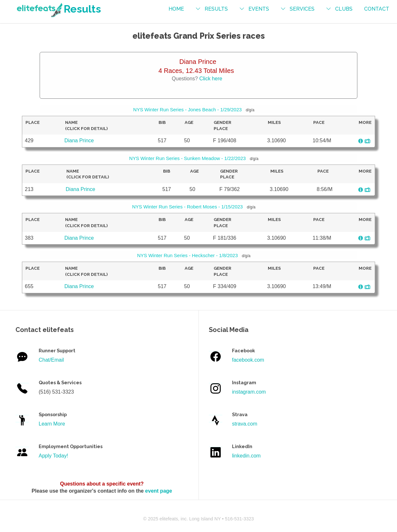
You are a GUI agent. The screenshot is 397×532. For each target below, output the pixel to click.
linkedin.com (246, 456)
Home (176, 9)
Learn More (52, 424)
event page (159, 491)
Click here (211, 79)
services (302, 9)
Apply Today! (53, 456)
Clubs (344, 9)
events (259, 9)
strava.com (245, 424)
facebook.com (248, 360)
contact (377, 9)
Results (58, 9)
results (216, 9)
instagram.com (249, 392)
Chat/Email (51, 360)
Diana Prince (79, 141)
